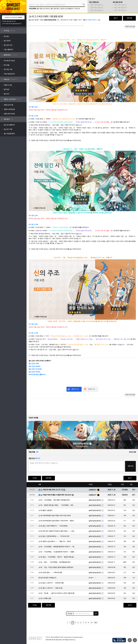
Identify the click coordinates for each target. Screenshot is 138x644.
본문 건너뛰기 (92, 20)
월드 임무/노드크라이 (43, 9)
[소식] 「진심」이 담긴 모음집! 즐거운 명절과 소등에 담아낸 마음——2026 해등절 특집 (57, 567)
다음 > (96, 623)
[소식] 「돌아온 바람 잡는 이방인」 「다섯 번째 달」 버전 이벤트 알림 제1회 (57, 505)
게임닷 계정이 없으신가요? (10, 21)
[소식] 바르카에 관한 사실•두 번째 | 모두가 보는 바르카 (55, 516)
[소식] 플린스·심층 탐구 (45, 510)
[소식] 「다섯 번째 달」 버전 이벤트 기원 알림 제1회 (54, 500)
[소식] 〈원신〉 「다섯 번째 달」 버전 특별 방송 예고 (54, 562)
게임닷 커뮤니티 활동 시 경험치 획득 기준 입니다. (57, 495)
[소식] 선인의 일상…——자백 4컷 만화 (50, 573)
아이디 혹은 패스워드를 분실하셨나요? (12, 24)
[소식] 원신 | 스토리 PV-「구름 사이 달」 (51, 588)
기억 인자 (77, 9)
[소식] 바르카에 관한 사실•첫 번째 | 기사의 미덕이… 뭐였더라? (57, 521)
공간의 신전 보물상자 (67, 9)
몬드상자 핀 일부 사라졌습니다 (47, 578)
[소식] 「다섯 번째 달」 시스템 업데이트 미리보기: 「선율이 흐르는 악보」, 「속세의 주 (57, 552)
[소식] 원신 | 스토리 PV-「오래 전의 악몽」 (52, 583)
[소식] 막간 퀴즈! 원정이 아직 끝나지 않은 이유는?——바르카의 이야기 (57, 531)
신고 (99, 20)
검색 (96, 613)
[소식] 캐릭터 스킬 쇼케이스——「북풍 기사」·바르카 (55, 542)
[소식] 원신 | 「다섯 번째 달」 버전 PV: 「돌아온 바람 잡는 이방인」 (57, 557)
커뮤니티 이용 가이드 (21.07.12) (53, 490)
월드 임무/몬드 (55, 9)
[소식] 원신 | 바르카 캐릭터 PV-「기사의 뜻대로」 (54, 526)
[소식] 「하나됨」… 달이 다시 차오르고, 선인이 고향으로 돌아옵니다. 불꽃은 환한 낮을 (57, 593)
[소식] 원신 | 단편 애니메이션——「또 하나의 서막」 (54, 536)
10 (91, 623)
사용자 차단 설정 (130, 27)
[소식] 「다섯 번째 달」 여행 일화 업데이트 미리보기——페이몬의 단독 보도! (57, 547)
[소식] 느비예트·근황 (45, 599)
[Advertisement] (82, 33)
